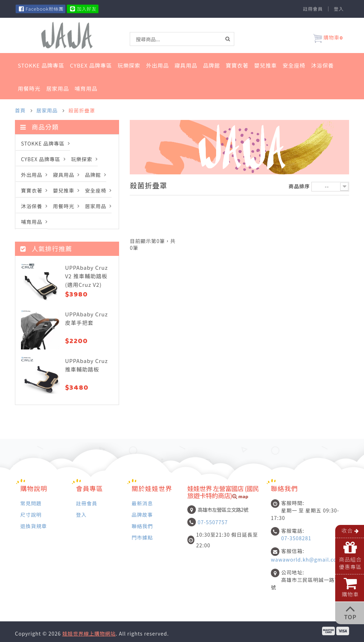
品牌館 (212, 65)
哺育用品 (86, 88)
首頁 (20, 110)
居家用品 (58, 88)
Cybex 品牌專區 (91, 65)
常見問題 (31, 503)
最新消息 (142, 503)
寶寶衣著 (237, 65)
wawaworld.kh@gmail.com (306, 559)
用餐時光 (29, 88)
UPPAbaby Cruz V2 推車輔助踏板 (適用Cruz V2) (86, 276)
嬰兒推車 (266, 65)
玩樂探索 (129, 65)
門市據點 (142, 537)
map (240, 497)
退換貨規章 (34, 526)
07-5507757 (213, 522)
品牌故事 (142, 514)
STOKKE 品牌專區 (41, 65)
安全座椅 (294, 65)
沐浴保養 (322, 65)
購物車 (328, 39)
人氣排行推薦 (46, 248)
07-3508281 (296, 538)
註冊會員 (313, 9)
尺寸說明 (31, 514)
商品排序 (299, 186)
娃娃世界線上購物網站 (89, 633)
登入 (339, 9)
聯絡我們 (142, 526)
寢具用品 (186, 65)
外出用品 (157, 65)
